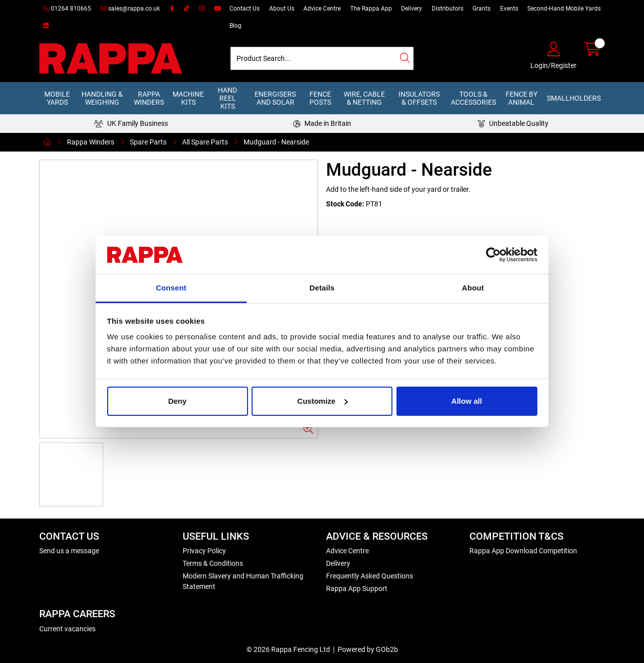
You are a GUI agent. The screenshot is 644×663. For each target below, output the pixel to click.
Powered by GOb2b (368, 649)
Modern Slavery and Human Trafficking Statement (243, 581)
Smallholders (574, 98)
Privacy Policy (204, 551)
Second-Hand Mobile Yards (564, 9)
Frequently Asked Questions (370, 576)
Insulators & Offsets (419, 98)
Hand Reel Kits (227, 98)
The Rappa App (371, 9)
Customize (323, 401)
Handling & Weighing (102, 98)
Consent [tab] (171, 288)
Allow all (467, 401)
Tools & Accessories (473, 98)
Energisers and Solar (275, 98)
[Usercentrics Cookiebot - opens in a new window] (493, 255)
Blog (235, 26)
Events (509, 9)
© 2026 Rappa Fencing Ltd (288, 649)
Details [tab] (322, 288)
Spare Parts (148, 142)
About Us (282, 9)
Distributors (448, 9)
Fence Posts (320, 98)
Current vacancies (67, 629)
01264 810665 (67, 9)
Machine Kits (188, 98)
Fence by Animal (521, 98)
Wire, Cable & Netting (364, 98)
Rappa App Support (357, 588)
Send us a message (69, 551)
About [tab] (473, 288)
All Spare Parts (205, 142)
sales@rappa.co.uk (130, 9)
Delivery (412, 9)
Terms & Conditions (213, 563)
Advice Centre (322, 9)
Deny (177, 401)
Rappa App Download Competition (523, 551)
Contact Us (245, 9)
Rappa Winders (149, 98)
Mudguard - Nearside (276, 142)
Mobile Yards (57, 98)
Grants (481, 9)
